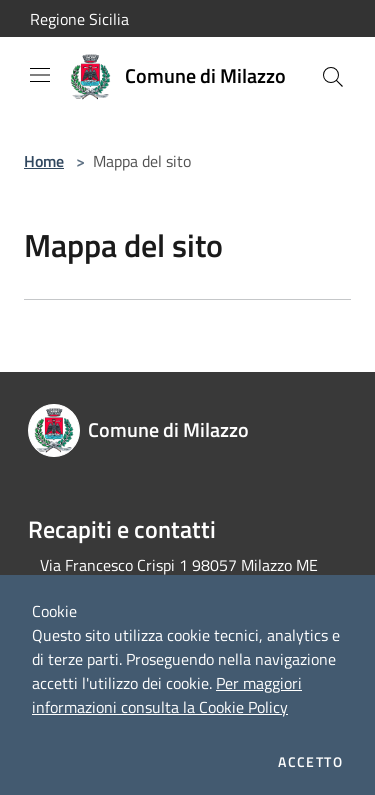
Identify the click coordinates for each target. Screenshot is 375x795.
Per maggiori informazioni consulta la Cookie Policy (167, 695)
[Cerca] (333, 77)
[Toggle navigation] (40, 75)
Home (44, 161)
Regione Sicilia (79, 19)
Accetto (310, 762)
